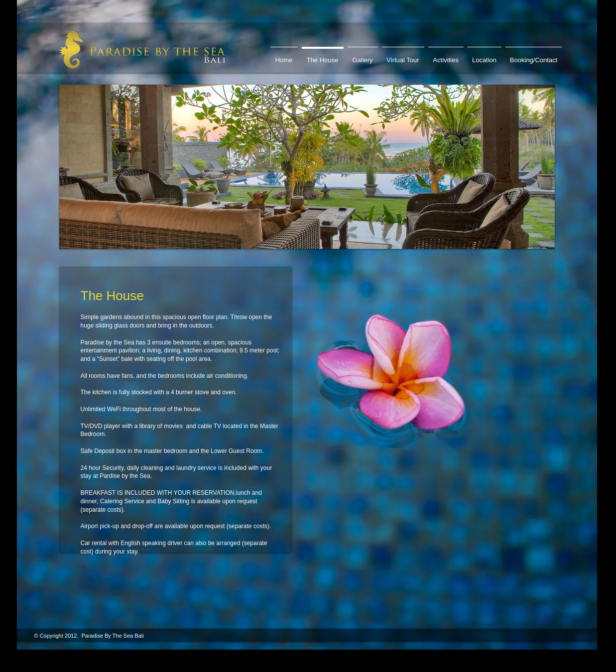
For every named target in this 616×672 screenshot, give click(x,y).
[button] (307, 167)
